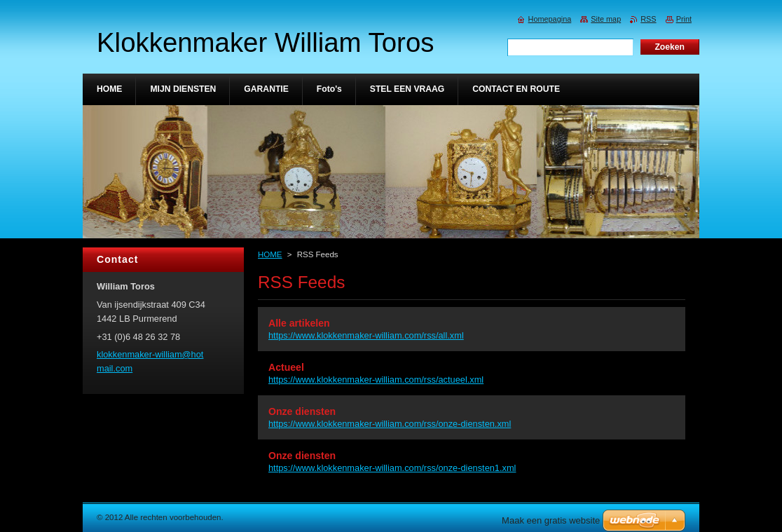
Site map (606, 19)
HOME (270, 254)
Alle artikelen (299, 323)
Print (684, 19)
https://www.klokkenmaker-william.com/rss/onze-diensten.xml (390, 424)
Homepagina (550, 19)
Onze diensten (302, 411)
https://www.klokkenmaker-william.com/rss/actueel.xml (376, 380)
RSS (648, 19)
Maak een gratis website (551, 520)
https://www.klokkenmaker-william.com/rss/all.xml (366, 335)
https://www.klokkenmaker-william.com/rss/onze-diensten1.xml (392, 468)
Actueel (286, 367)
